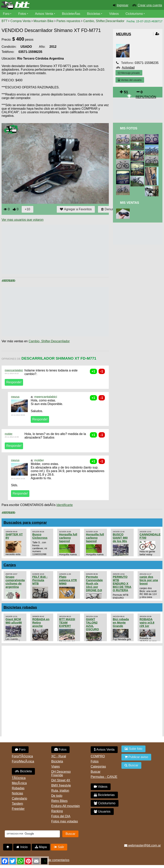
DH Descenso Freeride (61, 773)
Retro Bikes (59, 801)
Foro (6, 14)
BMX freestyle (61, 785)
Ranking (57, 811)
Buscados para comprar (25, 522)
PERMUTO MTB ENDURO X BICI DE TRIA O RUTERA (122, 583)
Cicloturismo (134, 14)
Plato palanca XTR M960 (68, 580)
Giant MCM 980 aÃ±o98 (14, 621)
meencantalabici (14, 370)
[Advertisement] (73, 249)
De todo (57, 796)
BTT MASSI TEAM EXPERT (67, 622)
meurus (15, 397)
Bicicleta (23, 771)
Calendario (19, 798)
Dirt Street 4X (61, 780)
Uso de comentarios (55, 860)
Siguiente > (12, 281)
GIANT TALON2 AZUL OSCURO (92, 624)
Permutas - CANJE (104, 777)
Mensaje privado (129, 73)
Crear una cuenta (150, 5)
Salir (59, 847)
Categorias (98, 767)
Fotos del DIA (61, 816)
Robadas (18, 788)
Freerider (18, 809)
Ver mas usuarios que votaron (23, 220)
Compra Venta (20, 21)
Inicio (22, 847)
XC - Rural (59, 756)
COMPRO (98, 756)
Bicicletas (94, 14)
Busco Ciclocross (40, 536)
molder (9, 434)
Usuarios (102, 811)
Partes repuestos (68, 21)
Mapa (41, 847)
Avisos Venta (44, 14)
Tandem (17, 804)
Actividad (128, 68)
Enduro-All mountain (66, 806)
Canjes (10, 565)
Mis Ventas (130, 203)
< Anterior (5, 281)
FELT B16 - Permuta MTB (40, 580)
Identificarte (65, 505)
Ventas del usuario (130, 80)
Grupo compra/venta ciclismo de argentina (15, 582)
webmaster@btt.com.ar (143, 845)
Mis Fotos (129, 128)
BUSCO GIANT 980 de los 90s (120, 538)
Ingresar (123, 5)
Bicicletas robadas (20, 607)
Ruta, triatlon (60, 791)
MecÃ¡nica (19, 783)
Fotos (22, 14)
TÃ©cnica (19, 778)
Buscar (96, 772)
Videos (114, 14)
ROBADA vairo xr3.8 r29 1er (147, 622)
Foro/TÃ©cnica (22, 756)
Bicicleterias (104, 795)
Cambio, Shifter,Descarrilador (104, 21)
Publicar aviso (136, 757)
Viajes (55, 767)
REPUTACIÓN (146, 97)
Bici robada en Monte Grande (121, 622)
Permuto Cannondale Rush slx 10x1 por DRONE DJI (94, 583)
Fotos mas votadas (65, 821)
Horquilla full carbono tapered (68, 538)
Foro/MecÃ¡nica (23, 761)
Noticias (17, 793)
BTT (5, 21)
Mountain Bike (43, 21)
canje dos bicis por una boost (149, 580)
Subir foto (133, 749)
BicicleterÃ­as (71, 14)
